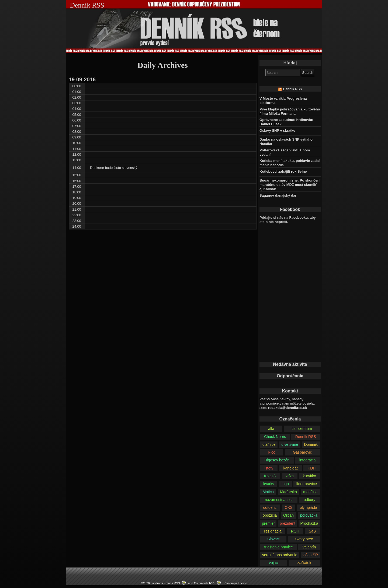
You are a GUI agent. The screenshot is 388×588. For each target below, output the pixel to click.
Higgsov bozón (277, 460)
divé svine (290, 444)
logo (285, 484)
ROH (295, 531)
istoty (269, 468)
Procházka (309, 523)
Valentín (309, 547)
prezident (287, 523)
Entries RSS (172, 583)
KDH (312, 468)
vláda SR (310, 555)
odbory (309, 500)
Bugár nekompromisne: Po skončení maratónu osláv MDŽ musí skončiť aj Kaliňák (290, 185)
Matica (268, 492)
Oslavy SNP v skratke (277, 131)
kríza (290, 476)
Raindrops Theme (235, 583)
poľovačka (309, 515)
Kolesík (270, 476)
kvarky (269, 484)
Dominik (311, 444)
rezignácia (273, 531)
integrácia (308, 460)
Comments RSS (205, 583)
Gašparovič (302, 452)
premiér (268, 523)
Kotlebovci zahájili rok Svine (283, 171)
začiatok (304, 563)
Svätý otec (304, 539)
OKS (289, 507)
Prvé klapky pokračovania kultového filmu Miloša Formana (290, 111)
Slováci (273, 539)
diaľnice (269, 444)
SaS (312, 531)
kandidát (291, 468)
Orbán (288, 515)
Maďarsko (288, 492)
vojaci (274, 563)
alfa (271, 429)
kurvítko (309, 476)
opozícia (270, 515)
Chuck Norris (275, 437)
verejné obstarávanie (280, 555)
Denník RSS (293, 89)
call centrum (302, 429)
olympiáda (309, 507)
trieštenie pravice (279, 547)
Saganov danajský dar (278, 195)
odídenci (270, 507)
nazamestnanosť (279, 500)
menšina (310, 492)
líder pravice (307, 484)
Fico (272, 452)
